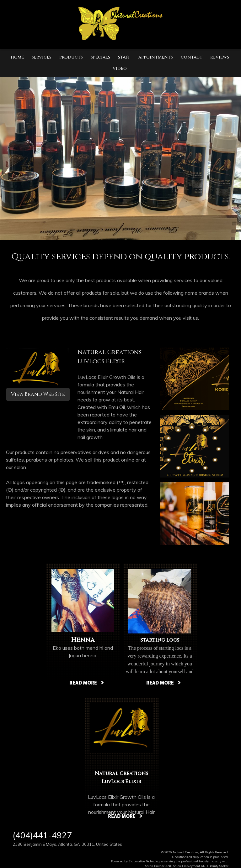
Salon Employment (187, 866)
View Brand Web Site (38, 394)
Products (71, 57)
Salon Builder (155, 866)
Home (17, 57)
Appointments (156, 57)
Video (120, 69)
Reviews (220, 57)
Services (42, 57)
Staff (124, 57)
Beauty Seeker (219, 866)
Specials (100, 57)
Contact (192, 57)
